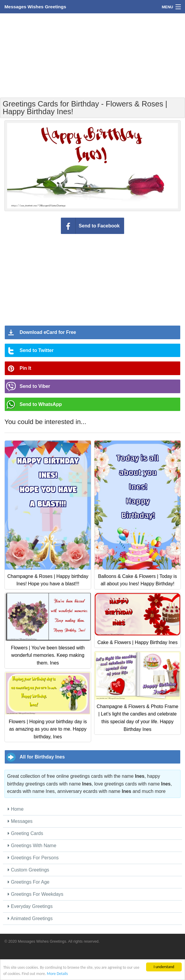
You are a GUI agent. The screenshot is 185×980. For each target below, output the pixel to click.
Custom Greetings (28, 870)
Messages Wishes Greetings (35, 7)
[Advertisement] (93, 55)
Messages (20, 821)
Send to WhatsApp (41, 404)
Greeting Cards (25, 833)
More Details (57, 974)
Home (16, 809)
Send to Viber (35, 386)
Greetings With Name (32, 846)
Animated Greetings (30, 918)
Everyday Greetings (30, 906)
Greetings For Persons (33, 858)
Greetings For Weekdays (35, 894)
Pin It (25, 368)
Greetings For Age (29, 882)
